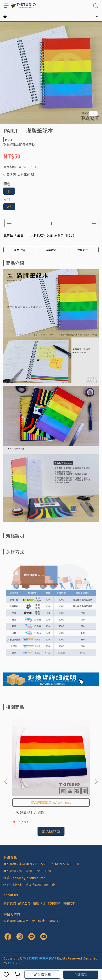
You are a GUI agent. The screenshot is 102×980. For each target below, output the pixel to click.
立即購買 (81, 974)
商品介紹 (19, 250)
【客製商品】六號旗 (29, 812)
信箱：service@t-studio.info (24, 878)
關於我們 (10, 903)
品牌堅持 (24, 903)
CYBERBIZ (15, 963)
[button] (96, 782)
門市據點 (54, 903)
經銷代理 (39, 903)
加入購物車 (42, 974)
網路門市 (69, 903)
